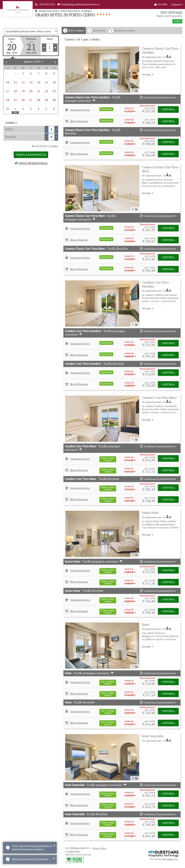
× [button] (54, 845)
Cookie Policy (74, 851)
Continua (168, 109)
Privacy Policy (100, 848)
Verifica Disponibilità (31, 155)
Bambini (11, 137)
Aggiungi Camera (45, 146)
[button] (158, 97)
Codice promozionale (31, 163)
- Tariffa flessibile (93, 132)
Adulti (9, 129)
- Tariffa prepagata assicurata (93, 99)
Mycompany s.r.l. (170, 859)
